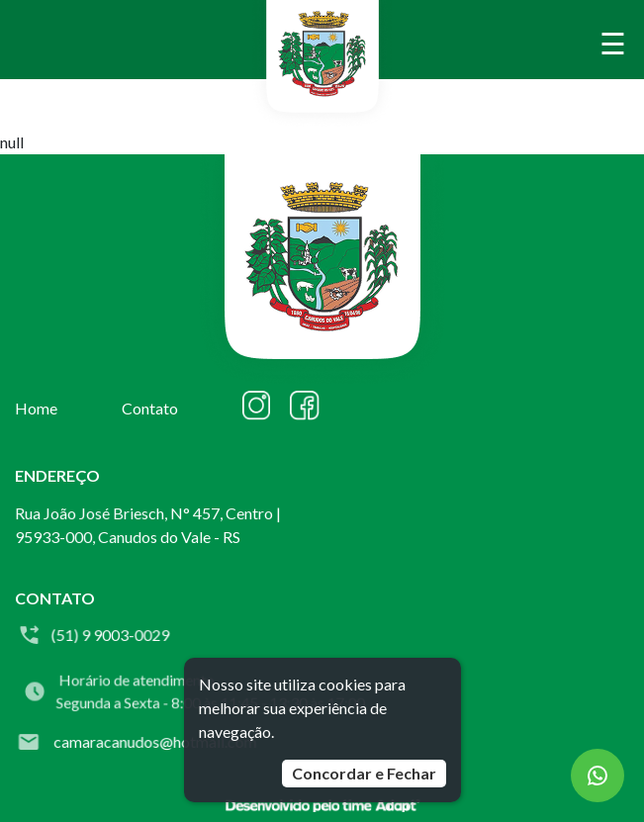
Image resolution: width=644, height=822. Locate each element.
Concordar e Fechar (364, 773)
